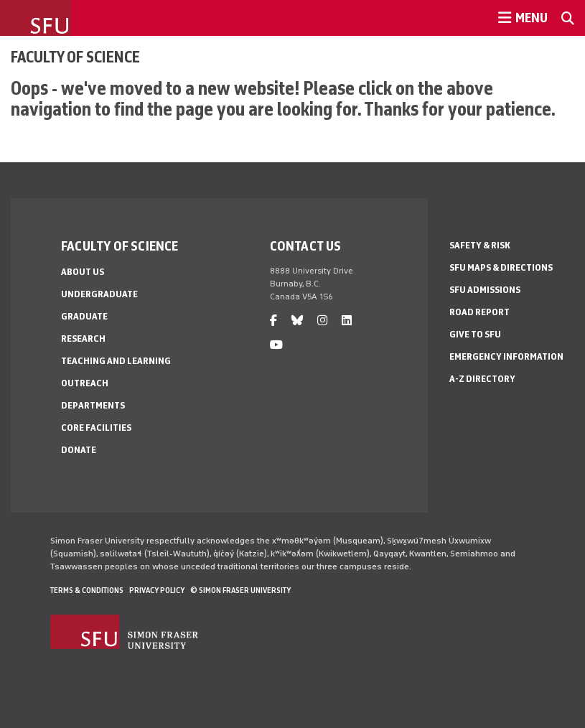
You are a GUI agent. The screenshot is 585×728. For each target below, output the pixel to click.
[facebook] (273, 321)
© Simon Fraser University (240, 590)
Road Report (479, 312)
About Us (83, 272)
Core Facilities (96, 428)
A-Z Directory (482, 379)
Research (83, 339)
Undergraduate (99, 294)
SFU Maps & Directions (501, 267)
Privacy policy (157, 590)
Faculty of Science (75, 57)
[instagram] (322, 321)
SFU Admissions (485, 290)
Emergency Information (506, 356)
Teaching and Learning (116, 361)
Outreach (85, 383)
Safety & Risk (480, 245)
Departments (93, 405)
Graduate (84, 316)
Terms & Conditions (87, 590)
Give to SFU (475, 334)
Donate (79, 450)
